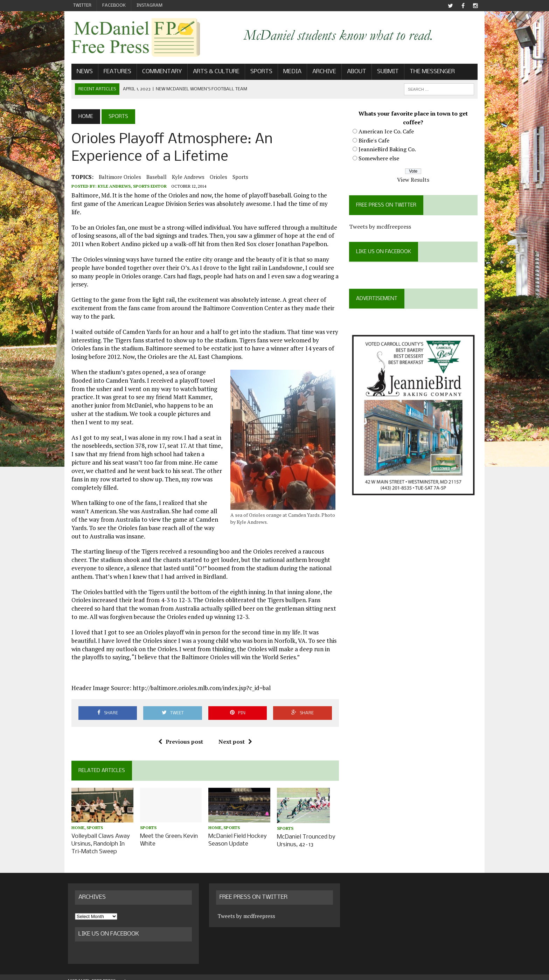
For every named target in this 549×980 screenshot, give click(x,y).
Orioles (215, 178)
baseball (153, 178)
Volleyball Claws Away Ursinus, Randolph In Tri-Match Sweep (97, 836)
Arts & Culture (213, 72)
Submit (384, 72)
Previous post (179, 734)
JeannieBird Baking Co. (388, 150)
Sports (258, 72)
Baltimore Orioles (116, 178)
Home (74, 821)
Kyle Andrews (185, 178)
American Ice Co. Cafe (387, 132)
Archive (321, 72)
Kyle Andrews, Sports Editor (129, 187)
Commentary (159, 72)
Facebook (114, 5)
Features (114, 72)
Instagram (150, 5)
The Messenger (429, 72)
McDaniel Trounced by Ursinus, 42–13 (306, 833)
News (81, 72)
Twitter (82, 5)
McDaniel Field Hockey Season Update (237, 833)
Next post (234, 734)
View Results (416, 180)
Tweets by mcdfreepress (381, 227)
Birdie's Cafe (375, 141)
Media (289, 72)
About (353, 72)
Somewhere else (380, 159)
